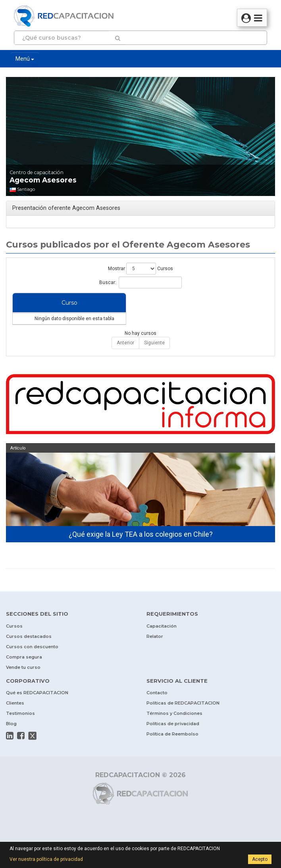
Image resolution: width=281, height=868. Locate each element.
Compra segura (24, 673)
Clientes (15, 719)
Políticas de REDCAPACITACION (183, 719)
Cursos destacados (29, 652)
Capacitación (162, 642)
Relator (155, 652)
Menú (25, 59)
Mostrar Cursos (140, 269)
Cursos (14, 642)
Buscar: (140, 282)
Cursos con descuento (32, 663)
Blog (11, 739)
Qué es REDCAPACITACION (37, 709)
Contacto (157, 709)
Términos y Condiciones (174, 729)
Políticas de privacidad (173, 739)
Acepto (260, 859)
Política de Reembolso (172, 750)
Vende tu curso (23, 683)
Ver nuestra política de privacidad (46, 859)
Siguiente (154, 359)
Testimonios (20, 729)
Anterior (125, 359)
